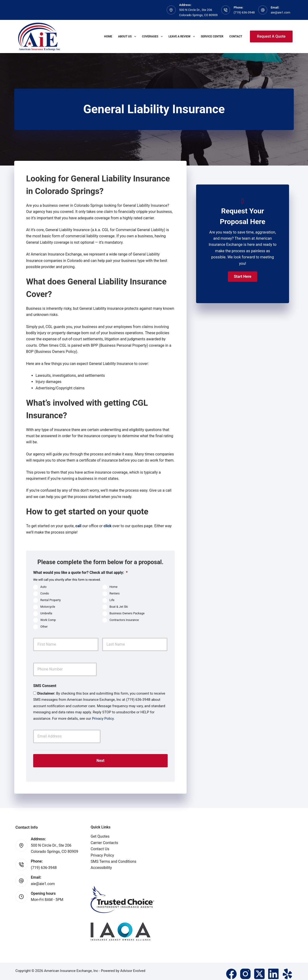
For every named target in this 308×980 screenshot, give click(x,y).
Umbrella (46, 613)
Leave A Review (183, 36)
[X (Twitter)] (259, 969)
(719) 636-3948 (244, 12)
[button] (243, 277)
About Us (128, 36)
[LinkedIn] (273, 969)
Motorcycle (48, 607)
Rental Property (51, 600)
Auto (43, 587)
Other (44, 627)
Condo (45, 593)
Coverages (153, 36)
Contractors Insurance (124, 620)
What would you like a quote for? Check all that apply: (80, 573)
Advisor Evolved (133, 966)
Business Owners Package (127, 613)
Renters (115, 593)
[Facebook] (231, 969)
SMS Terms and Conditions (113, 857)
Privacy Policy (103, 719)
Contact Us (100, 844)
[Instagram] (245, 969)
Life (112, 600)
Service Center (212, 36)
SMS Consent (45, 686)
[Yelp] (287, 969)
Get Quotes (100, 832)
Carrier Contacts (104, 838)
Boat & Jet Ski (119, 607)
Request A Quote (271, 36)
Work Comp (48, 620)
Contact (236, 36)
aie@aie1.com (280, 12)
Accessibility (101, 863)
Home (108, 36)
